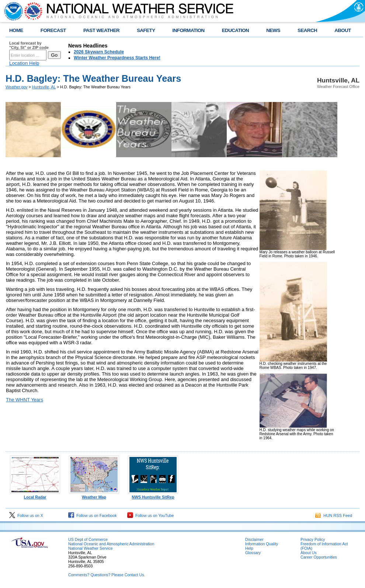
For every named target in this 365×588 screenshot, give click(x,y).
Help (249, 548)
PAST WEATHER (101, 30)
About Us (309, 553)
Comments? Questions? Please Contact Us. (107, 575)
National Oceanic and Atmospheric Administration (111, 544)
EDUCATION (235, 30)
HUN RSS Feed (334, 515)
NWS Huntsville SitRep (153, 495)
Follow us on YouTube (150, 515)
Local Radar (35, 495)
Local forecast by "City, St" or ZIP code (29, 45)
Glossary (253, 553)
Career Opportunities (319, 557)
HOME (16, 30)
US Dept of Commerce (88, 539)
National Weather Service (91, 548)
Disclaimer (254, 539)
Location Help (24, 63)
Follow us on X (26, 515)
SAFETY (146, 30)
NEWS (273, 30)
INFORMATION (189, 30)
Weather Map (94, 495)
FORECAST (53, 30)
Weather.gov (17, 87)
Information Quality (262, 544)
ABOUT (343, 30)
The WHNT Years (25, 400)
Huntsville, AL (44, 87)
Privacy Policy (313, 539)
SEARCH (307, 30)
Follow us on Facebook (93, 515)
